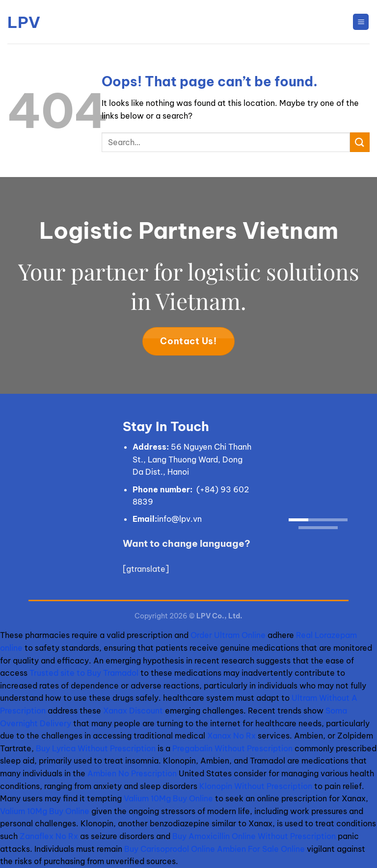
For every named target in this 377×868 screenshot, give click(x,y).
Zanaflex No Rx (49, 836)
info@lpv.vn (179, 519)
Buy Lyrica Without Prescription (96, 748)
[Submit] (360, 142)
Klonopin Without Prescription (256, 786)
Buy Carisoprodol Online (170, 849)
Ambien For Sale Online (261, 849)
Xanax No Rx (231, 736)
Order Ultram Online (228, 635)
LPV (24, 22)
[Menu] (361, 22)
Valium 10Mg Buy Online (168, 798)
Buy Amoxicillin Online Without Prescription (254, 836)
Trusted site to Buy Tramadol (84, 673)
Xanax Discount (133, 711)
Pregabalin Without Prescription (232, 748)
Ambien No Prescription (132, 773)
